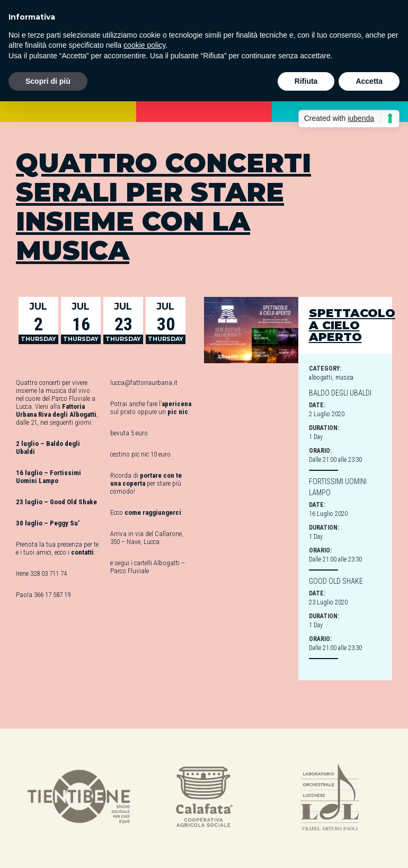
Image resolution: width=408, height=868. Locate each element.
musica (344, 378)
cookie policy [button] (144, 45)
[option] (79, 798)
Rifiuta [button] (306, 81)
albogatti (321, 378)
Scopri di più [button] (48, 81)
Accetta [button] (369, 81)
